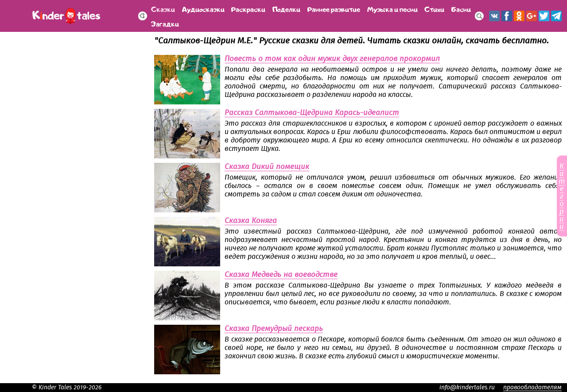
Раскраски (248, 9)
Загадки (165, 23)
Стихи (434, 9)
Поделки (286, 9)
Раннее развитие (334, 9)
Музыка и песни (392, 9)
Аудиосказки (203, 9)
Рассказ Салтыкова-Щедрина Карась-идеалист (312, 113)
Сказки (163, 9)
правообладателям (532, 388)
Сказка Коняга (251, 221)
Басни (461, 9)
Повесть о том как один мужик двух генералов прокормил (332, 59)
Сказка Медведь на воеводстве (281, 275)
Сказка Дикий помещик (267, 167)
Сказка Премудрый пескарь (274, 329)
